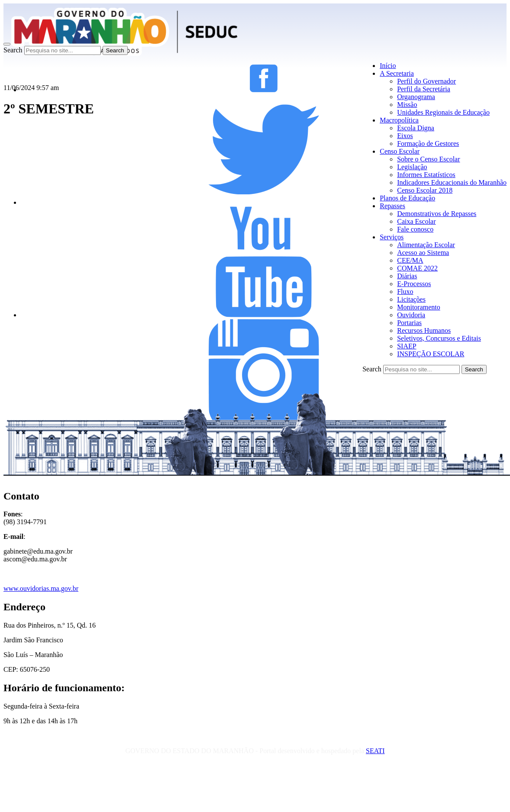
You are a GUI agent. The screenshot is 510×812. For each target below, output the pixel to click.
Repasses (392, 206)
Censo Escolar (400, 151)
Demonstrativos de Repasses (437, 214)
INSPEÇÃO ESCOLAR (431, 354)
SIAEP (407, 346)
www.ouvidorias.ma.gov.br (41, 588)
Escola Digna (416, 128)
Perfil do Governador (426, 81)
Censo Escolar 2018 (425, 190)
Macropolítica (399, 120)
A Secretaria (397, 73)
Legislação (412, 167)
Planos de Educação (407, 198)
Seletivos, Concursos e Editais (439, 338)
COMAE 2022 (417, 268)
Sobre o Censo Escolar (428, 159)
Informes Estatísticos (426, 175)
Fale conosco (415, 229)
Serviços (392, 237)
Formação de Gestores (428, 143)
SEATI (375, 751)
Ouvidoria (411, 315)
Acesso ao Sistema (423, 253)
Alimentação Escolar (426, 245)
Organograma (416, 97)
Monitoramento (419, 307)
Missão (407, 105)
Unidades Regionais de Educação (443, 112)
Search (13, 50)
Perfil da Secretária (424, 89)
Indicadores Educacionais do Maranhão (452, 182)
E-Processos (414, 284)
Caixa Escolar (416, 221)
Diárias (407, 276)
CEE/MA (410, 260)
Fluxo (405, 292)
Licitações (411, 299)
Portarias (409, 323)
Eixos (405, 136)
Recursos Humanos (424, 330)
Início (388, 66)
